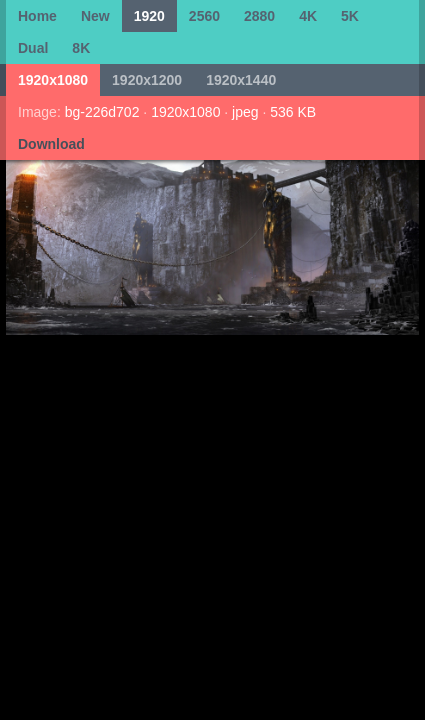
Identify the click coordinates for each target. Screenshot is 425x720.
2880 (259, 16)
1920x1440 (241, 80)
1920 (149, 16)
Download (51, 144)
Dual (33, 48)
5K (350, 16)
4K (308, 16)
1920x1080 (53, 80)
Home (37, 16)
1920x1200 (147, 80)
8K (81, 48)
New (95, 16)
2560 (204, 16)
